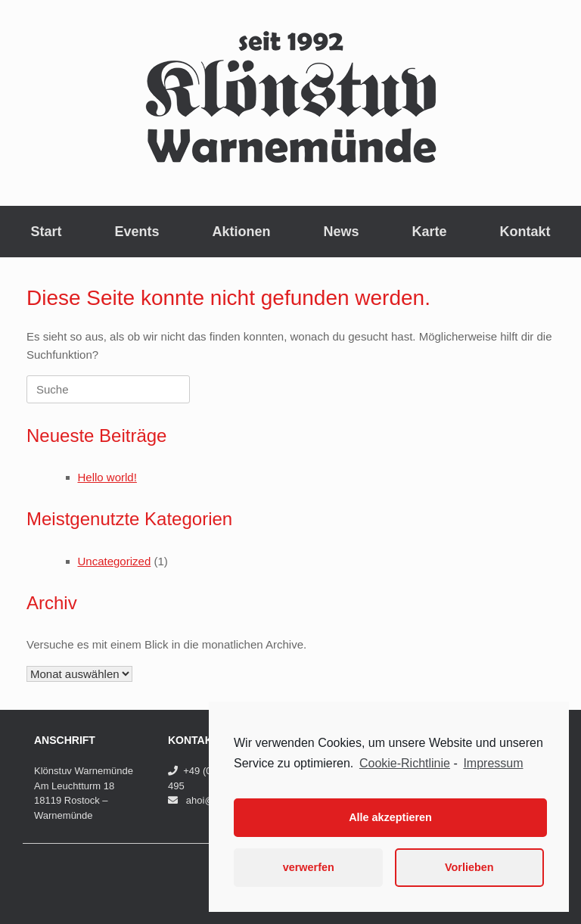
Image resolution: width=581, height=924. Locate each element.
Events (137, 232)
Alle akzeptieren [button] (390, 817)
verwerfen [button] (309, 867)
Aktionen (241, 232)
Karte (430, 232)
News (342, 232)
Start (46, 232)
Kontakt (525, 232)
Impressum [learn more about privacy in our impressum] (493, 763)
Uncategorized (115, 561)
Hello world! (107, 477)
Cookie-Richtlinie (405, 763)
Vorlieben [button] (469, 867)
